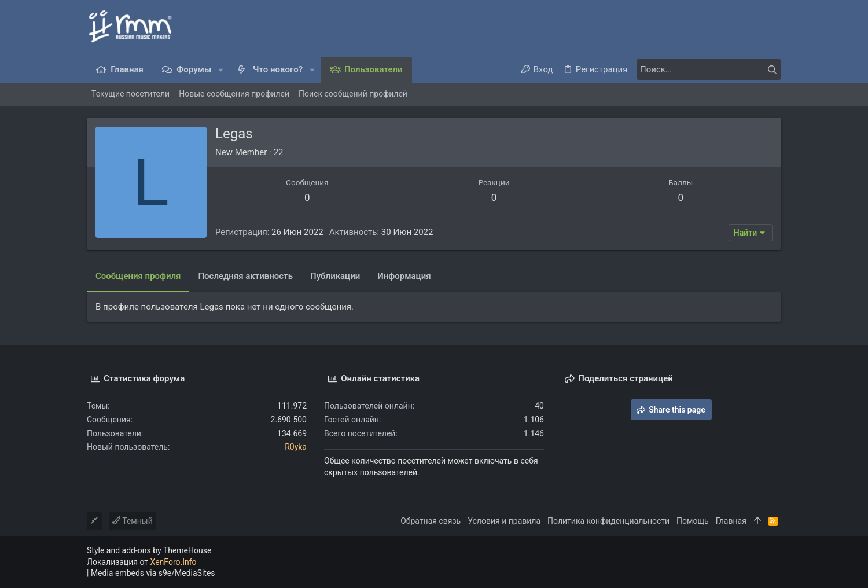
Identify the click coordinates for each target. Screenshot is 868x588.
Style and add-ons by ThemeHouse (149, 550)
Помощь (693, 521)
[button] (221, 70)
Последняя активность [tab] (245, 276)
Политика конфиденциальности (608, 521)
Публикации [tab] (335, 276)
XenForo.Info (174, 562)
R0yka (296, 447)
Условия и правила (504, 521)
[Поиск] (709, 69)
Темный (133, 521)
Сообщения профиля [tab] (138, 276)
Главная (731, 521)
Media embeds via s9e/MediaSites (153, 573)
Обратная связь (431, 521)
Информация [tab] (404, 276)
